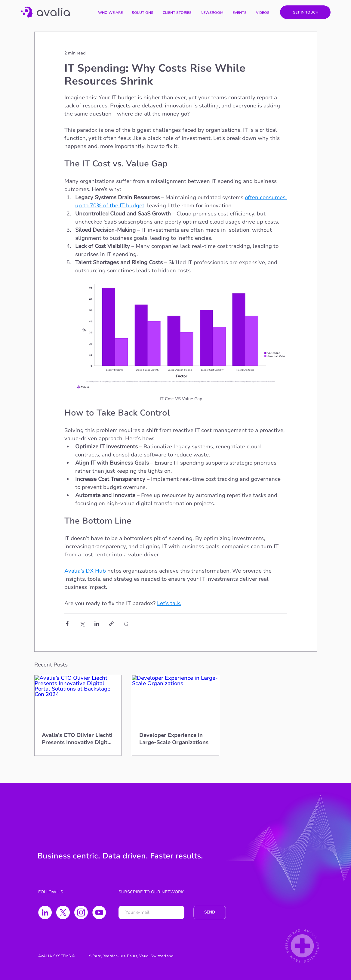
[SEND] (210, 912)
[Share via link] (111, 624)
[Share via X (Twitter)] (82, 624)
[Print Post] (126, 624)
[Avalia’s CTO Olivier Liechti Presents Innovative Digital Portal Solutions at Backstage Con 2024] (78, 700)
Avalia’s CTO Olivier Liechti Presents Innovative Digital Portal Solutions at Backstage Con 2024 (77, 739)
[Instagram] (81, 912)
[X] (63, 912)
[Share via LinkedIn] (97, 624)
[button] (143, 13)
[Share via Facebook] (67, 624)
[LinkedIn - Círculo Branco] (45, 912)
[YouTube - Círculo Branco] (99, 912)
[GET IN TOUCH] (305, 12)
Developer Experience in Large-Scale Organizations (174, 739)
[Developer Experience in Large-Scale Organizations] (175, 700)
